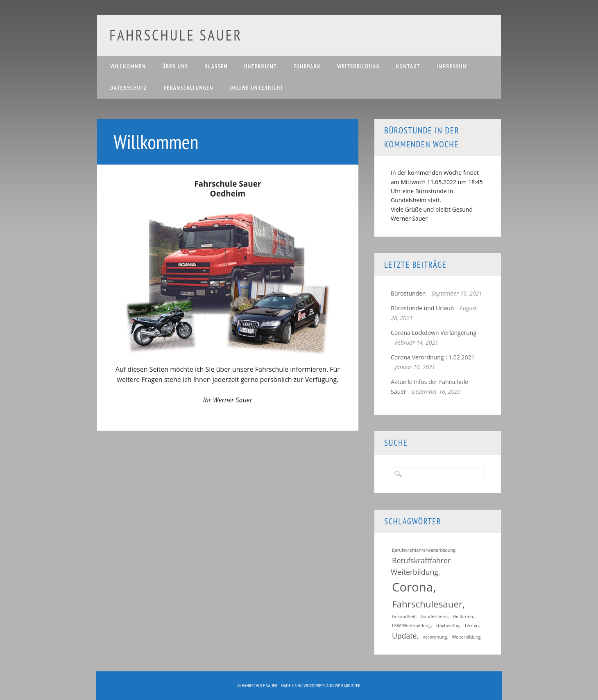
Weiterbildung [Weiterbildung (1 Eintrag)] (467, 637)
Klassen (216, 66)
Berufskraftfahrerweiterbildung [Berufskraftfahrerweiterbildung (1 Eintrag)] (424, 550)
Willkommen (128, 66)
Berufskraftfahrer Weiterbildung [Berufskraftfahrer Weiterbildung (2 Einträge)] (421, 566)
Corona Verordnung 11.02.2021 (433, 357)
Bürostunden (408, 293)
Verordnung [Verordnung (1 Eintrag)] (435, 637)
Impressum (452, 66)
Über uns (175, 66)
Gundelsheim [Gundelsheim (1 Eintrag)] (434, 616)
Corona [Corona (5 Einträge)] (412, 587)
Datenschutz (128, 88)
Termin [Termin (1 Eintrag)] (471, 625)
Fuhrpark (307, 66)
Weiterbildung (358, 66)
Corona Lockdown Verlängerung (434, 333)
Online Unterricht (257, 88)
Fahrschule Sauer (176, 35)
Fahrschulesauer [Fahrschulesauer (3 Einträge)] (427, 604)
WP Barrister (348, 685)
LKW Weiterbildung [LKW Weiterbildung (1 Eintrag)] (411, 625)
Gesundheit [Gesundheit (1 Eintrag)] (404, 616)
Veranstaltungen (188, 88)
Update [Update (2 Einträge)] (404, 636)
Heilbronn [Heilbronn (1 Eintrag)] (463, 616)
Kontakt (408, 66)
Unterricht (260, 66)
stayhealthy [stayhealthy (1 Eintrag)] (447, 625)
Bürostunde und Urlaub (422, 308)
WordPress (314, 685)
